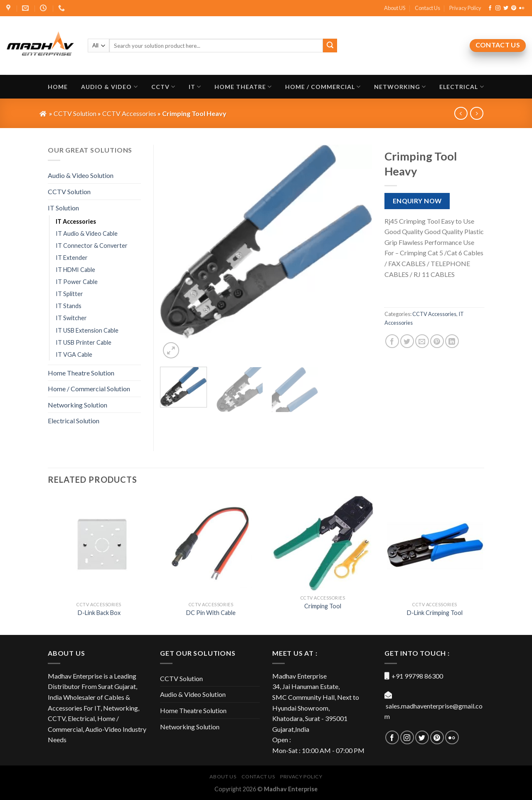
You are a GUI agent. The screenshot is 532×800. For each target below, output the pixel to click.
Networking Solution (78, 405)
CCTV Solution (69, 191)
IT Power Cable (77, 282)
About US (395, 8)
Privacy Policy (465, 8)
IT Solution (63, 208)
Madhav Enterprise (291, 789)
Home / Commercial (323, 87)
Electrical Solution (74, 421)
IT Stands (69, 306)
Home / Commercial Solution (89, 389)
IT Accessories (76, 221)
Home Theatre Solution (81, 373)
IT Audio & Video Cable (87, 233)
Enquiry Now (417, 201)
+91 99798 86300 (417, 676)
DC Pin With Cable (211, 613)
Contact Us (427, 8)
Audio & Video (109, 87)
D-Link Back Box (99, 613)
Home (58, 87)
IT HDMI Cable (75, 270)
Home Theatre (243, 87)
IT (195, 87)
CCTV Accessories (434, 314)
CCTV (163, 87)
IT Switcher (71, 318)
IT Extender (72, 258)
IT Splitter (69, 294)
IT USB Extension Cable (87, 330)
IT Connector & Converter (92, 246)
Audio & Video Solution (81, 175)
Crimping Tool (323, 606)
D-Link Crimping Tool (435, 613)
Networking (400, 87)
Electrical (462, 87)
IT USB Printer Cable (84, 342)
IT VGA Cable (74, 354)
